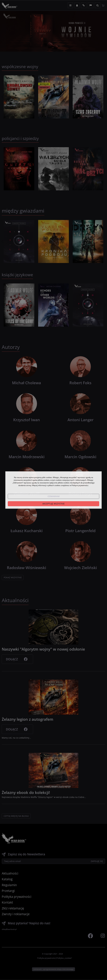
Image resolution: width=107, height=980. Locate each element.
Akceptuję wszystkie (53, 504)
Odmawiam (54, 496)
